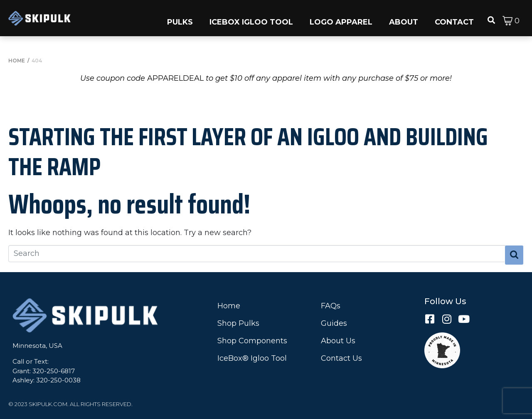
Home (229, 306)
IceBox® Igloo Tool (252, 358)
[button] (180, 18)
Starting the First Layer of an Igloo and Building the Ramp (248, 151)
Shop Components (252, 341)
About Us (338, 341)
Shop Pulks (238, 323)
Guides (334, 323)
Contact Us (341, 358)
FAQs (331, 306)
